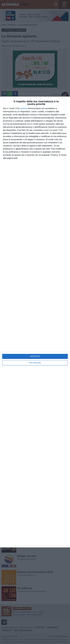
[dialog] (35, 322)
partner (24, 108)
